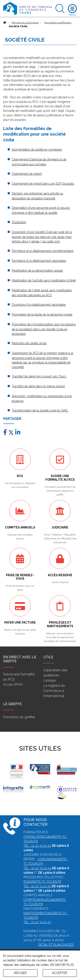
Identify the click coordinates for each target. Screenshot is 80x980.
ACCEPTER (60, 973)
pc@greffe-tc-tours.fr (42, 882)
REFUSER (20, 973)
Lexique (49, 680)
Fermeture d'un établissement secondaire (39, 261)
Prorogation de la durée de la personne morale (42, 314)
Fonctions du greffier (19, 717)
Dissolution (19, 222)
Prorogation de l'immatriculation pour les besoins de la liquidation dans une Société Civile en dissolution (44, 329)
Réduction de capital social (29, 343)
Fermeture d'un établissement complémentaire (43, 251)
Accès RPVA (13, 685)
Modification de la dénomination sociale (37, 271)
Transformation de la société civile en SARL (40, 410)
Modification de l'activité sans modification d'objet (44, 280)
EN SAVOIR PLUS (62, 965)
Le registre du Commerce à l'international (54, 691)
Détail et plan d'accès (56, 945)
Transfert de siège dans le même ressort (38, 386)
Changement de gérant (27, 174)
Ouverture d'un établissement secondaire (39, 305)
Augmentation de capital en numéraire (37, 150)
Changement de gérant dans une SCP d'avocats (43, 184)
